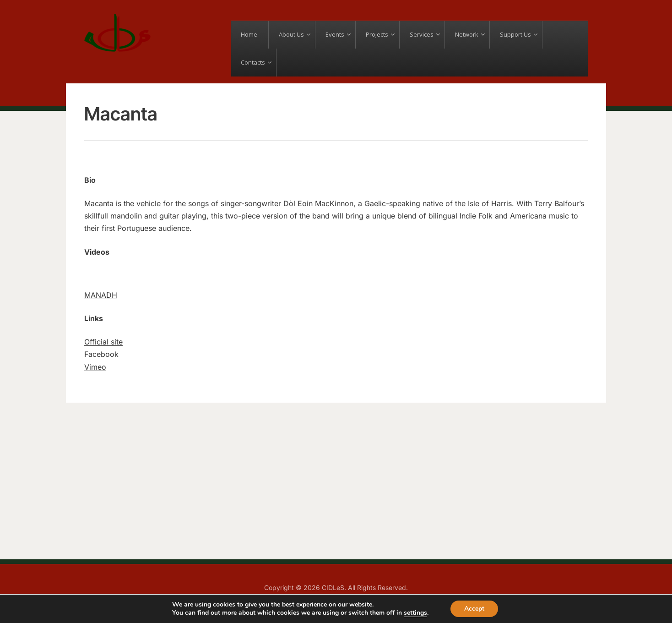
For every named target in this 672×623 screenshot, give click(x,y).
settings (415, 613)
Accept (474, 609)
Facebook (101, 354)
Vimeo (95, 367)
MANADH (101, 295)
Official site (103, 342)
